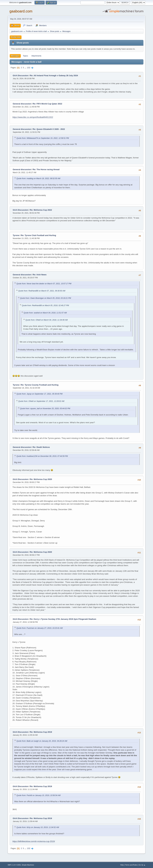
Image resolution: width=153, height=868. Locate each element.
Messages (15, 56)
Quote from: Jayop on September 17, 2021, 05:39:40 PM (39, 394)
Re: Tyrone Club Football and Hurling (38, 235)
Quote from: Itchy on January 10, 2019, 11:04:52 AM (38, 827)
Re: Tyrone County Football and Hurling (40, 385)
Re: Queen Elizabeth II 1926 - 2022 (49, 129)
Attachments (36, 56)
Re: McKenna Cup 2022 (41, 210)
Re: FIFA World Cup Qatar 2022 (47, 104)
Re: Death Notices (41, 447)
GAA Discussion (21, 76)
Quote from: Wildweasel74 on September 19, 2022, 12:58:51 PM (43, 138)
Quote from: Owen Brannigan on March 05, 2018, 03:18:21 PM (45, 298)
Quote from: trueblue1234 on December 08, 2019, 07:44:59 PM (42, 456)
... (26, 68)
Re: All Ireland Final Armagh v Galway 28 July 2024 (54, 76)
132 (29, 68)
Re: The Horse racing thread (46, 169)
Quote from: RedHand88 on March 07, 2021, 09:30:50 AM (42, 291)
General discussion (22, 104)
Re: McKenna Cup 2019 (41, 732)
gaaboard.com (21, 11)
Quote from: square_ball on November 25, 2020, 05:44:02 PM (45, 409)
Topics (25, 56)
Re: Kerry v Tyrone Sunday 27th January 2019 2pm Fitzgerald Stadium (63, 619)
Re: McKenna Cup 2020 (41, 479)
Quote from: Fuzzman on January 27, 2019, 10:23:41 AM (40, 628)
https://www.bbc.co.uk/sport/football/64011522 (33, 117)
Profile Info (16, 37)
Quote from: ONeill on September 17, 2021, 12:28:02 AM (41, 401)
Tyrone (16, 235)
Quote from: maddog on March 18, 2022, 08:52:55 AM (38, 178)
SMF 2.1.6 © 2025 (14, 865)
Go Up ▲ (142, 865)
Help (122, 865)
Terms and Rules (131, 865)
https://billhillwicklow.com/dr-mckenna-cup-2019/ (34, 841)
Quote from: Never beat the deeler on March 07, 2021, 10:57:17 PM (44, 284)
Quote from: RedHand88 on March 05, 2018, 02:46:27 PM (45, 305)
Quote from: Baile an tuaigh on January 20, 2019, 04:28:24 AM (42, 741)
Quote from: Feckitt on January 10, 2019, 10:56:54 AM (38, 795)
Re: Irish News (40, 275)
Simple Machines (28, 865)
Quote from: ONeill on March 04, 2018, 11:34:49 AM (46, 320)
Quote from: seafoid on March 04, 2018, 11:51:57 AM (45, 313)
